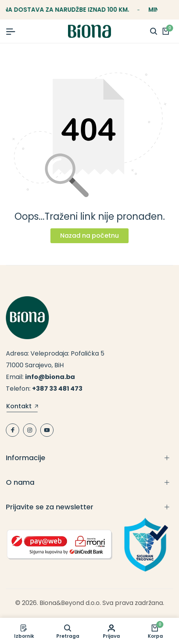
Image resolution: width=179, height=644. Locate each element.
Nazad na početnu (89, 236)
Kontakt (22, 407)
